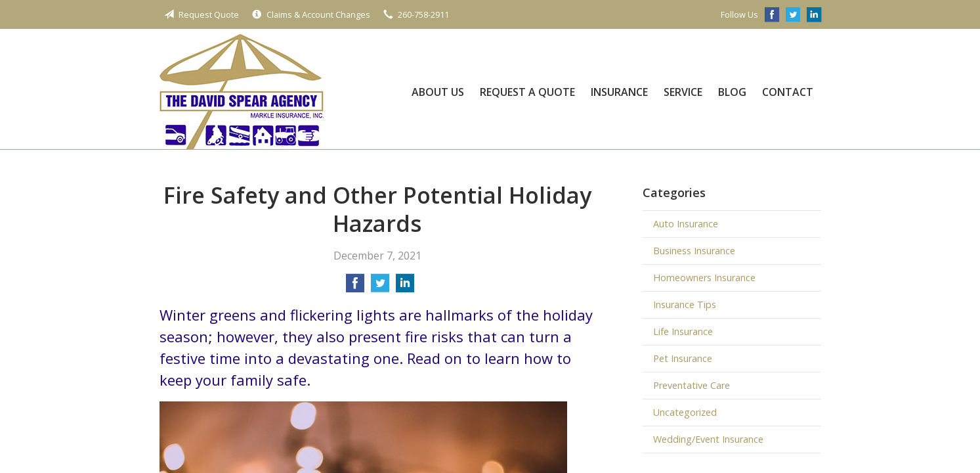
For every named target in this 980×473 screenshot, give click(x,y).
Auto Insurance (686, 224)
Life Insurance (683, 331)
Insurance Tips (685, 304)
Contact (788, 92)
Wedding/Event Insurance (708, 439)
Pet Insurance (683, 358)
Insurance (619, 92)
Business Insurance (694, 251)
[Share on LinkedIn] (405, 287)
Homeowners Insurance (704, 278)
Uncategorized (685, 412)
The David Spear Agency (242, 92)
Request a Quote (527, 92)
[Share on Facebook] (355, 287)
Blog (732, 92)
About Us (438, 92)
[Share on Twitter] (380, 287)
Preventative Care (692, 385)
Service (683, 92)
